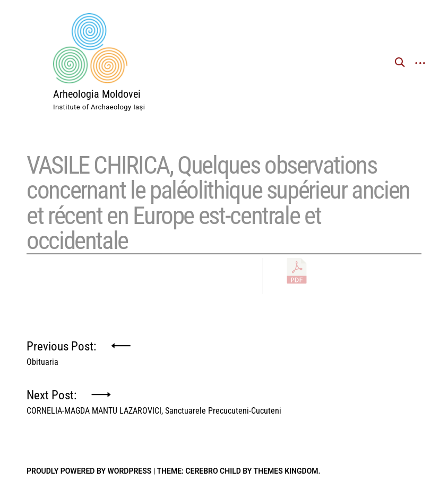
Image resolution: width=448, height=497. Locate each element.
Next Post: (154, 399)
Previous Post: (61, 350)
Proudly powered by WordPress (89, 471)
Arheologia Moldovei (97, 94)
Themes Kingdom (286, 471)
